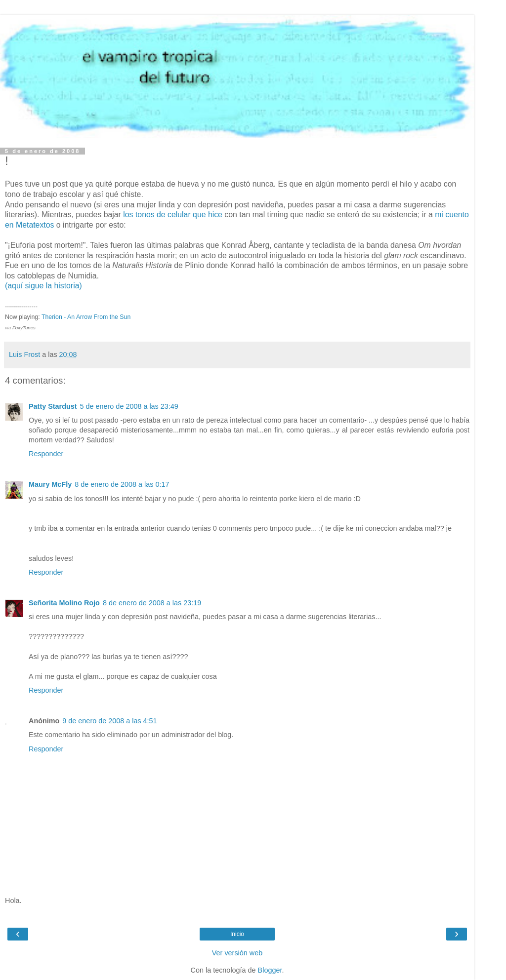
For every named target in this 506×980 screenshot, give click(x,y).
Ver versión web (237, 953)
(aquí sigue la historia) (43, 286)
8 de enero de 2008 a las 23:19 (152, 603)
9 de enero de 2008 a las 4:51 (109, 721)
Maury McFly (50, 484)
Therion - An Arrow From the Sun (86, 317)
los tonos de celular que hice (173, 215)
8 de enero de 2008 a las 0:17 (122, 484)
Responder (46, 454)
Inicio (237, 934)
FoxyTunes (24, 328)
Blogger (270, 970)
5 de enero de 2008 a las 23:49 (129, 406)
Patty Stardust (53, 406)
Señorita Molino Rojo (64, 603)
